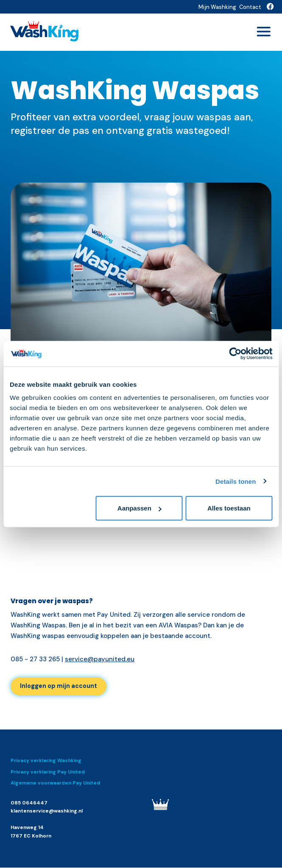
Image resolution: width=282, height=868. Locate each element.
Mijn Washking (217, 7)
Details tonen (236, 481)
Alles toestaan (229, 508)
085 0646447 (29, 803)
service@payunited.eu (100, 659)
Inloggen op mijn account (60, 687)
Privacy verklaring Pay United (48, 772)
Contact (250, 7)
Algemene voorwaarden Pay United (55, 784)
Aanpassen (140, 508)
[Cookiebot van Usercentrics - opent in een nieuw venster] (235, 353)
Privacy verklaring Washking (46, 761)
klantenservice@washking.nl (47, 812)
